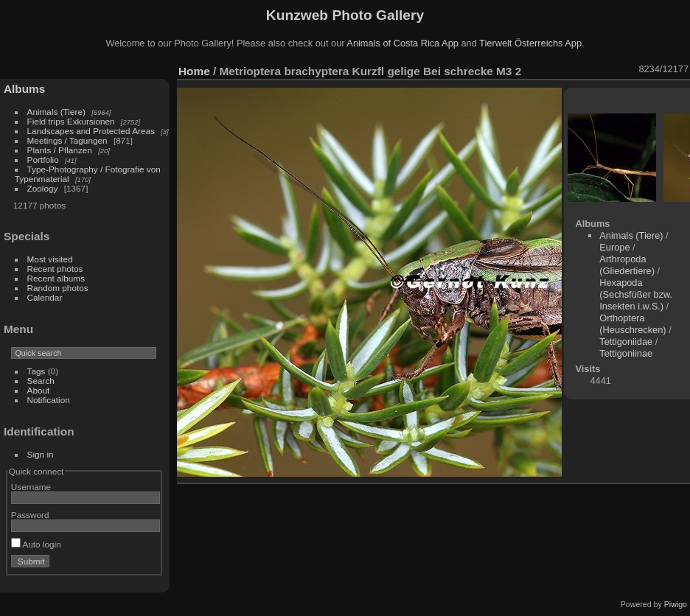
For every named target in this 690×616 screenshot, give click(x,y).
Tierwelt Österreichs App (530, 43)
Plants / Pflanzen (60, 150)
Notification (49, 400)
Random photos (58, 288)
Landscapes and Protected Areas (91, 131)
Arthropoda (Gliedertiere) (627, 265)
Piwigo (676, 604)
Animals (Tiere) (56, 112)
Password (30, 515)
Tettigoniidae (626, 342)
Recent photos (55, 269)
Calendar (45, 297)
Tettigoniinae (626, 353)
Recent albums (56, 278)
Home (194, 71)
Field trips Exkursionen (71, 121)
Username (31, 487)
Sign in (41, 454)
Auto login (36, 544)
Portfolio (43, 160)
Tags (36, 371)
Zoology (43, 188)
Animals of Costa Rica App (402, 43)
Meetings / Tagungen (67, 140)
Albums (24, 89)
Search (41, 381)
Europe (614, 247)
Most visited (50, 259)
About (39, 390)
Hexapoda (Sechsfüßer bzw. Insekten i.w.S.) (636, 294)
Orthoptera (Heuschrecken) (632, 324)
